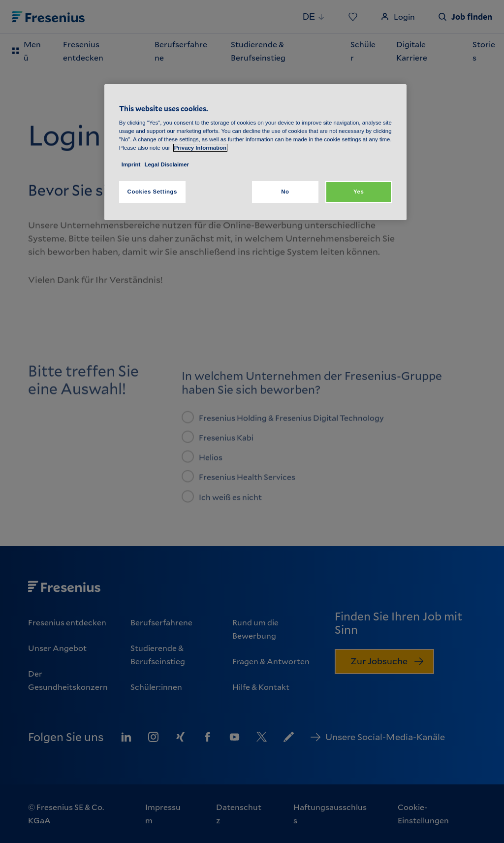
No (285, 192)
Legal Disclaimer (167, 164)
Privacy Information (200, 148)
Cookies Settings (152, 192)
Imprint (131, 164)
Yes (359, 192)
